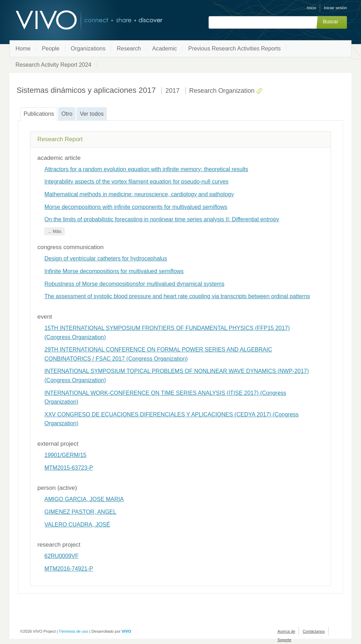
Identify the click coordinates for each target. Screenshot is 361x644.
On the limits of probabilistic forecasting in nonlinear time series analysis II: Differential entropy (162, 219)
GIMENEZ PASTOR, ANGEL (80, 512)
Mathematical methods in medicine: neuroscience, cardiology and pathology (139, 194)
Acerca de (286, 631)
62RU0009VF (62, 556)
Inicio (312, 8)
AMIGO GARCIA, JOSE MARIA (84, 499)
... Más (54, 231)
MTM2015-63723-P (69, 468)
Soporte (284, 640)
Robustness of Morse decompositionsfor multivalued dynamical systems (134, 284)
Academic (165, 49)
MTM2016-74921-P (69, 569)
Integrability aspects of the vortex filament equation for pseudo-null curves (136, 182)
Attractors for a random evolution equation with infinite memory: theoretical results (146, 169)
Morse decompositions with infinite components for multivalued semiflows (136, 207)
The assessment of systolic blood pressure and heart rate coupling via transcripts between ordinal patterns (177, 296)
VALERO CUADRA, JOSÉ (77, 525)
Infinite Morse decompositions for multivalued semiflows (114, 271)
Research (129, 49)
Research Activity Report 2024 (53, 65)
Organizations (88, 49)
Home (23, 49)
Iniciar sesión (335, 8)
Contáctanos (314, 631)
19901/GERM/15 (65, 455)
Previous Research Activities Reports (234, 49)
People (51, 49)
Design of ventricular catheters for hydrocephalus (106, 258)
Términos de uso (74, 631)
